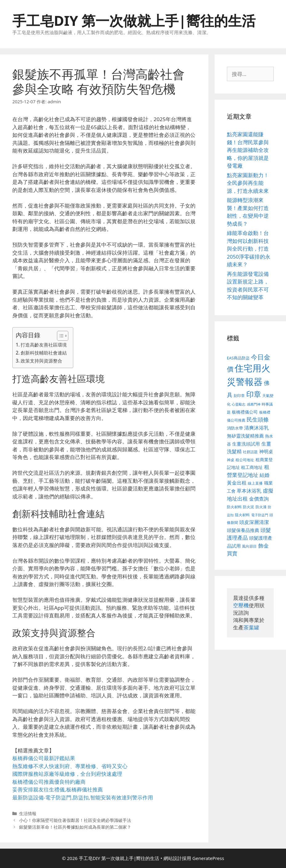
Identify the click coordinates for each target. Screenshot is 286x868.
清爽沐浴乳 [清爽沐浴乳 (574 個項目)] (256, 428)
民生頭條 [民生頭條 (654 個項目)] (258, 419)
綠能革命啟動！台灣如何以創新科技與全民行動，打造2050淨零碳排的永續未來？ (249, 249)
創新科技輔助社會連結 (44, 353)
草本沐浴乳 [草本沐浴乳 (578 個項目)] (249, 491)
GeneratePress (208, 858)
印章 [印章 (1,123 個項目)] (254, 394)
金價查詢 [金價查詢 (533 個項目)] (259, 499)
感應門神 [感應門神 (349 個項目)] (254, 404)
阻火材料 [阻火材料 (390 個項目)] (242, 515)
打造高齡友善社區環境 (44, 345)
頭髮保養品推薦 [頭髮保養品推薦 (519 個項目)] (243, 530)
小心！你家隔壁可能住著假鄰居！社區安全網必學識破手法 (75, 820)
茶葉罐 (251, 627)
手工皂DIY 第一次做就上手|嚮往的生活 (134, 20)
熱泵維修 (23, 766)
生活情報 (28, 813)
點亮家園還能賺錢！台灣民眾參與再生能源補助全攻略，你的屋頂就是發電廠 (248, 150)
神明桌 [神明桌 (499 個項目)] (266, 451)
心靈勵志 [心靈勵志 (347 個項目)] (239, 404)
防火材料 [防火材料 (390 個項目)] (234, 507)
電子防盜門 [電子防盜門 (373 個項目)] (260, 515)
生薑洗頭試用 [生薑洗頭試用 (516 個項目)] (246, 444)
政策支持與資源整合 (41, 361)
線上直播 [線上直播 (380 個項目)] (255, 483)
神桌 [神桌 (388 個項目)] (231, 460)
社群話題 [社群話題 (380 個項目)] (250, 452)
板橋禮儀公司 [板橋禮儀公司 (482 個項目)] (245, 412)
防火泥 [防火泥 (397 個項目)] (248, 507)
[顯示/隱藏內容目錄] (60, 336)
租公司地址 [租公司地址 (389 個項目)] (245, 460)
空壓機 (241, 605)
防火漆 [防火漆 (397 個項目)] (261, 507)
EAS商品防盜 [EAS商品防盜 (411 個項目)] (238, 358)
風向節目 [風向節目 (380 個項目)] (249, 546)
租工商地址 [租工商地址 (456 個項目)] (252, 467)
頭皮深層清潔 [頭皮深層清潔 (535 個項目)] (254, 522)
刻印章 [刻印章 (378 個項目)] (239, 395)
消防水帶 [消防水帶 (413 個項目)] (235, 428)
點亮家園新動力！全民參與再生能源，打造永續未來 (248, 183)
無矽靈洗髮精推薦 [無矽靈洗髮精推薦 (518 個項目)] (245, 436)
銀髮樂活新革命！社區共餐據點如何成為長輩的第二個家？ (75, 827)
